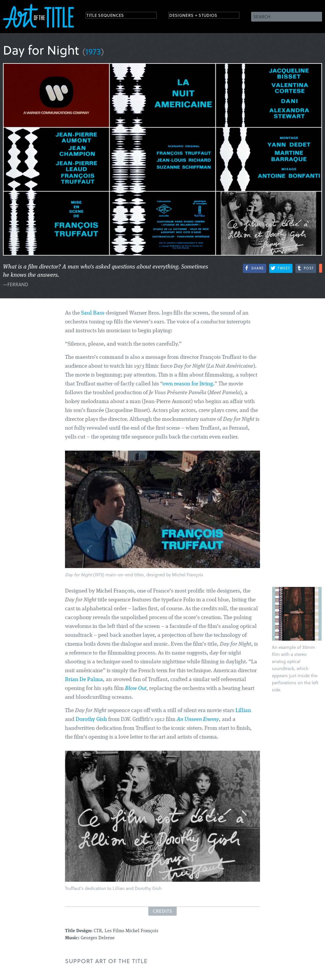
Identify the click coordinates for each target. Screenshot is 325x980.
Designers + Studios (200, 16)
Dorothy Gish (91, 720)
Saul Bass (93, 313)
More (321, 268)
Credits (162, 911)
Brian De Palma (84, 680)
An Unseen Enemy (198, 720)
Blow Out (136, 689)
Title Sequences (110, 16)
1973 (93, 51)
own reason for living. (188, 384)
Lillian (243, 711)
